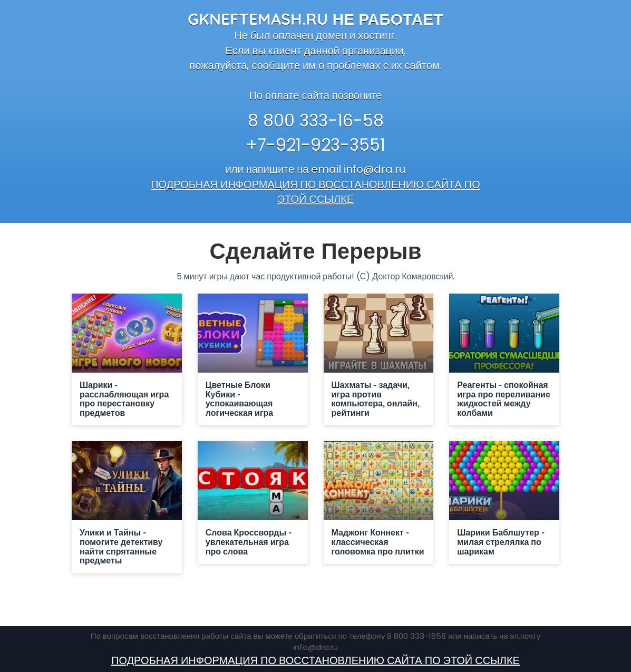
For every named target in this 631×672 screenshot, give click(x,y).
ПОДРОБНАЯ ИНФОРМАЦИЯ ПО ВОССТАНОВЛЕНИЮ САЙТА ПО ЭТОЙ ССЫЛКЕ (315, 192)
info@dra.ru (375, 169)
